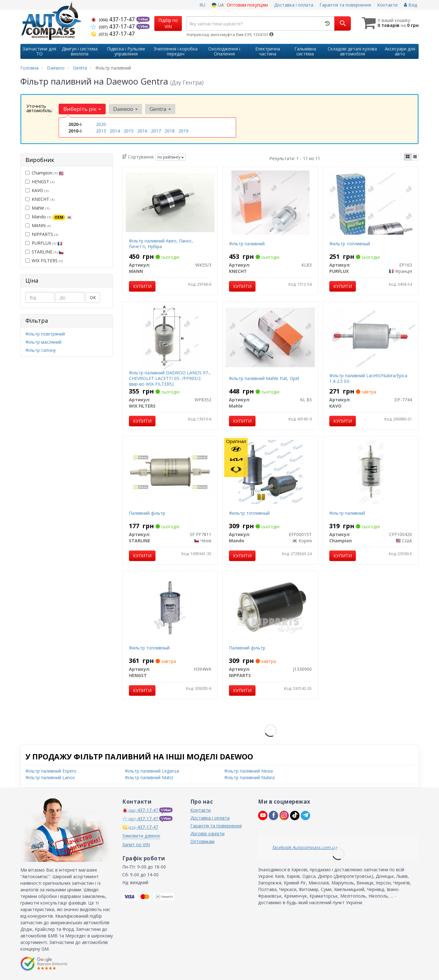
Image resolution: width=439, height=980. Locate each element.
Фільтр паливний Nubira (249, 777)
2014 (115, 131)
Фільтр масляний (43, 342)
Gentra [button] (160, 109)
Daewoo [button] (125, 109)
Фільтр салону (41, 350)
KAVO (37, 190)
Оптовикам (202, 841)
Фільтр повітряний (45, 334)
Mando (49, 217)
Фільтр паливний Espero (51, 771)
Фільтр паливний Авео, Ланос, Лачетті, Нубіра (161, 244)
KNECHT (40, 199)
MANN (38, 225)
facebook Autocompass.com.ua (305, 847)
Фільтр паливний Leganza (152, 771)
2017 (156, 131)
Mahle (37, 208)
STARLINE (45, 252)
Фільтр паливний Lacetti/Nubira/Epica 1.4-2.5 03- (368, 378)
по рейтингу (171, 157)
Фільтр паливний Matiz (149, 777)
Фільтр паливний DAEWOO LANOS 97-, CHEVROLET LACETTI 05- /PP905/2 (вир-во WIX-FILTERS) (170, 378)
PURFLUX (44, 243)
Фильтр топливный (350, 244)
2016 (142, 131)
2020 (101, 124)
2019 (183, 131)
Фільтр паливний (247, 244)
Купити (142, 286)
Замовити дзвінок (141, 836)
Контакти (387, 5)
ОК (93, 297)
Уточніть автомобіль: (40, 108)
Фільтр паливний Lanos (50, 777)
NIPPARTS (42, 234)
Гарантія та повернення (345, 5)
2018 (170, 131)
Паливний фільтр (147, 513)
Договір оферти (207, 834)
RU (202, 5)
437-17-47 (114, 19)
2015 (129, 131)
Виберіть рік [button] (82, 109)
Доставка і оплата (294, 5)
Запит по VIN (136, 844)
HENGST (40, 182)
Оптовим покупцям (247, 5)
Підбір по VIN (168, 23)
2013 (101, 131)
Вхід (410, 5)
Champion (45, 173)
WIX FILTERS (44, 261)
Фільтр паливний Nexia (249, 771)
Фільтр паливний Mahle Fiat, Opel (264, 378)
